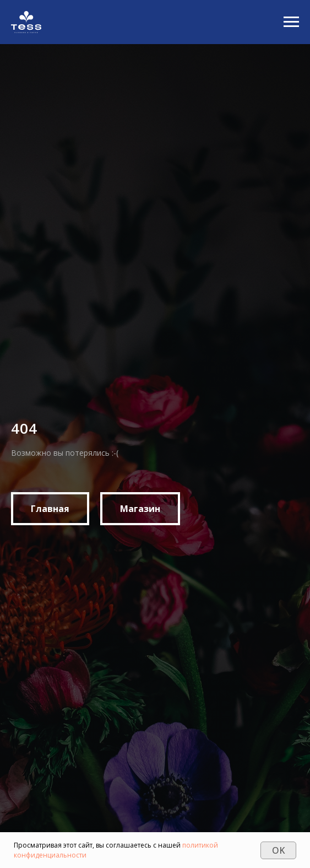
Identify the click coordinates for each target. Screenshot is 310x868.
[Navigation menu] (291, 22)
